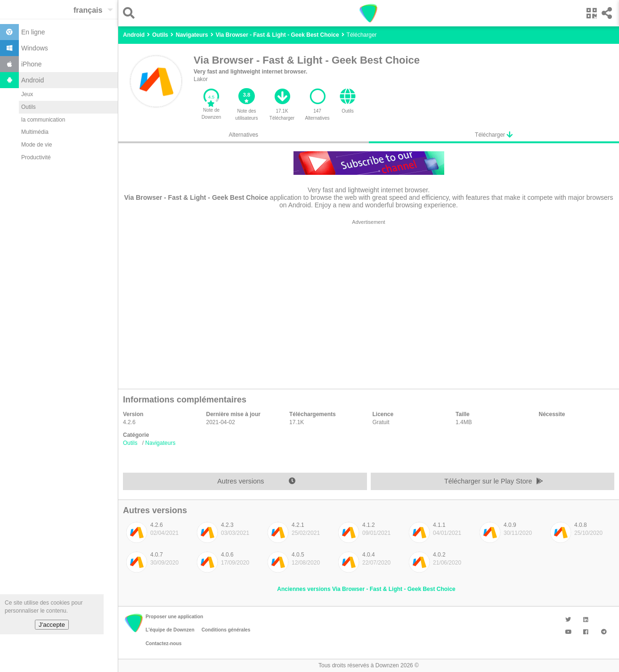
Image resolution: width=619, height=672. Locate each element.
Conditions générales (226, 630)
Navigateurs (160, 443)
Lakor (201, 79)
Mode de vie (37, 145)
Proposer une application (174, 617)
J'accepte (52, 625)
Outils (29, 107)
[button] (131, 13)
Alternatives (243, 135)
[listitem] (156, 535)
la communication (43, 120)
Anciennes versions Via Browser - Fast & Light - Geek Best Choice (366, 589)
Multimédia (35, 132)
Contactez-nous (163, 643)
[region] (369, 302)
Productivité (36, 157)
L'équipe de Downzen (170, 630)
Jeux (27, 94)
